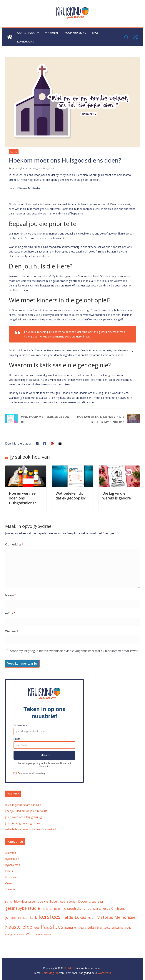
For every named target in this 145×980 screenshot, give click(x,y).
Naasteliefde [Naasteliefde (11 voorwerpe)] (19, 927)
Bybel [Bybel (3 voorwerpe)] (54, 901)
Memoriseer (12, 877)
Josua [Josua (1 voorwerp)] (26, 918)
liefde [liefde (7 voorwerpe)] (68, 917)
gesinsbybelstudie (21, 168)
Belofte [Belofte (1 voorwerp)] (9, 902)
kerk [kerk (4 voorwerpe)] (33, 917)
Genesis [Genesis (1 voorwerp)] (92, 902)
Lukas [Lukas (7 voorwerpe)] (81, 917)
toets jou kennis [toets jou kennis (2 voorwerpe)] (113, 928)
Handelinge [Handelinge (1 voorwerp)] (47, 909)
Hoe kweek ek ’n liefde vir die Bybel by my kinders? (101, 419)
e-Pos (10, 613)
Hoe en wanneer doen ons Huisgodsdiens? (23, 498)
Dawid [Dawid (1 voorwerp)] (62, 902)
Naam (11, 595)
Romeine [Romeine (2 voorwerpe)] (70, 928)
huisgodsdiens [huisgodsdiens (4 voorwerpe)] (74, 908)
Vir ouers (52, 33)
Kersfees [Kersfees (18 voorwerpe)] (50, 917)
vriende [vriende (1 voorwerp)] (20, 935)
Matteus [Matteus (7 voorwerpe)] (105, 917)
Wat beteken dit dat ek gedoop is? (71, 496)
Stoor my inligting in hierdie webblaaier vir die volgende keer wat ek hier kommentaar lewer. (74, 651)
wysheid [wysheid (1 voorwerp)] (48, 935)
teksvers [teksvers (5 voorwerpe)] (95, 927)
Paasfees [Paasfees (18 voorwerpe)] (52, 927)
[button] (37, 33)
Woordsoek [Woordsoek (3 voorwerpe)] (34, 934)
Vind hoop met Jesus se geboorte (45, 419)
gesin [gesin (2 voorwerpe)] (101, 902)
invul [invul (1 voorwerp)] (89, 909)
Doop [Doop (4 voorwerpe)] (83, 901)
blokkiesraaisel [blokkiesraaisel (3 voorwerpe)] (25, 901)
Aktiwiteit (11, 853)
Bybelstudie (12, 859)
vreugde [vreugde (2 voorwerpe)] (10, 934)
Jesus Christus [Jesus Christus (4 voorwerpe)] (114, 908)
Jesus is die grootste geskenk (23, 823)
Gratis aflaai (26, 33)
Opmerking (14, 544)
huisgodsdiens (40, 168)
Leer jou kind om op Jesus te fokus (26, 811)
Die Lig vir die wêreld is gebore (117, 496)
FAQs (95, 33)
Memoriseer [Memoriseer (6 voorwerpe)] (126, 917)
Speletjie (10, 889)
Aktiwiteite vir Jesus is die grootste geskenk (31, 829)
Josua (51, 168)
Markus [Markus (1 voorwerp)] (91, 918)
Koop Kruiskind (75, 33)
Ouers (14, 152)
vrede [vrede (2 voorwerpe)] (128, 928)
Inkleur (9, 871)
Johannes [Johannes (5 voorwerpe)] (13, 917)
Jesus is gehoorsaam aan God (23, 805)
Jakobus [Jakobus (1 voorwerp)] (97, 909)
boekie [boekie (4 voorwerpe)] (43, 901)
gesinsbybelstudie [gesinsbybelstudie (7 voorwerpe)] (22, 908)
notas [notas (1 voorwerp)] (36, 928)
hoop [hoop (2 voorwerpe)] (57, 909)
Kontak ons (25, 41)
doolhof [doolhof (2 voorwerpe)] (72, 902)
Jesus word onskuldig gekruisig (23, 817)
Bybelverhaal (13, 865)
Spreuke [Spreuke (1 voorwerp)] (82, 928)
